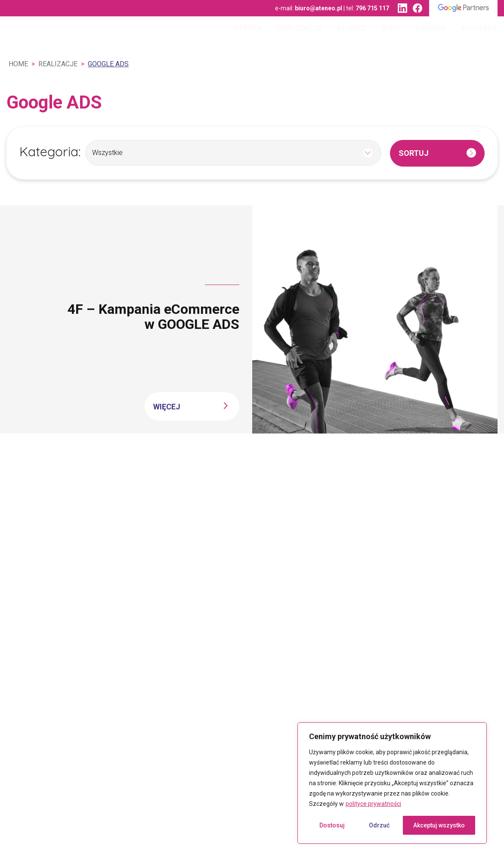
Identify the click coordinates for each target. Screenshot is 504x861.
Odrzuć (379, 825)
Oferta (248, 28)
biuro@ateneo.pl (318, 8)
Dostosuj (332, 825)
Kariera (431, 28)
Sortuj (414, 153)
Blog (391, 28)
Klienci (352, 28)
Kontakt (480, 28)
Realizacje (300, 28)
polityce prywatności (373, 804)
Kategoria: (50, 153)
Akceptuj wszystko (439, 825)
